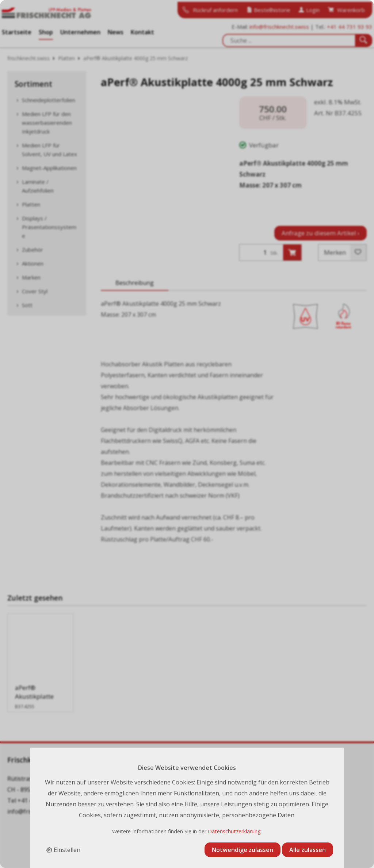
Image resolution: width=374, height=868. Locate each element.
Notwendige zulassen (243, 850)
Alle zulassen (308, 850)
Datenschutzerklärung (234, 831)
